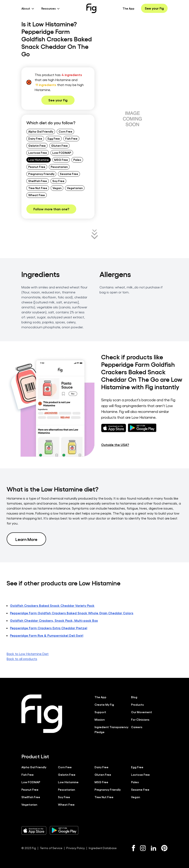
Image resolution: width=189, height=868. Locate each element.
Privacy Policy (75, 848)
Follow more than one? (51, 209)
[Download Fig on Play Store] (64, 830)
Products (137, 704)
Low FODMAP (62, 153)
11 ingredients (46, 85)
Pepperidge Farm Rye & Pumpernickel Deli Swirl (47, 635)
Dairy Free (35, 138)
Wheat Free (37, 195)
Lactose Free (38, 153)
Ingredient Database (103, 848)
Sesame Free (69, 174)
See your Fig (154, 8)
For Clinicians (140, 719)
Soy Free (58, 181)
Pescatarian (59, 167)
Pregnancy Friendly (41, 174)
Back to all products (22, 659)
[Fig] (91, 8)
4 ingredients (72, 75)
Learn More (26, 539)
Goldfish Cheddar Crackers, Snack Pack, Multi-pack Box (54, 620)
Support (100, 712)
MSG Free (61, 160)
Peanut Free (37, 167)
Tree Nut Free (38, 188)
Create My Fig (104, 704)
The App (128, 8)
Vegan (57, 188)
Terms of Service (51, 848)
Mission (100, 719)
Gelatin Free (37, 145)
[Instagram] (143, 848)
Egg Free (54, 138)
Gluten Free (59, 145)
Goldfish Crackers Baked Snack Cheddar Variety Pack (52, 605)
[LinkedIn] (153, 848)
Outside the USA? (115, 445)
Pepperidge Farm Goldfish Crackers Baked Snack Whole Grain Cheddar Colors (72, 613)
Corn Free (65, 131)
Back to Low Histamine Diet (28, 654)
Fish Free (71, 138)
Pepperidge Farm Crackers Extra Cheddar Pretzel (49, 628)
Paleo (77, 160)
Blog (134, 697)
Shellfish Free (38, 181)
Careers (137, 727)
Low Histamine (39, 160)
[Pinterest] (164, 848)
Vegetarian (75, 188)
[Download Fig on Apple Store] (34, 830)
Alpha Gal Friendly (41, 131)
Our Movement (142, 712)
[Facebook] (133, 848)
